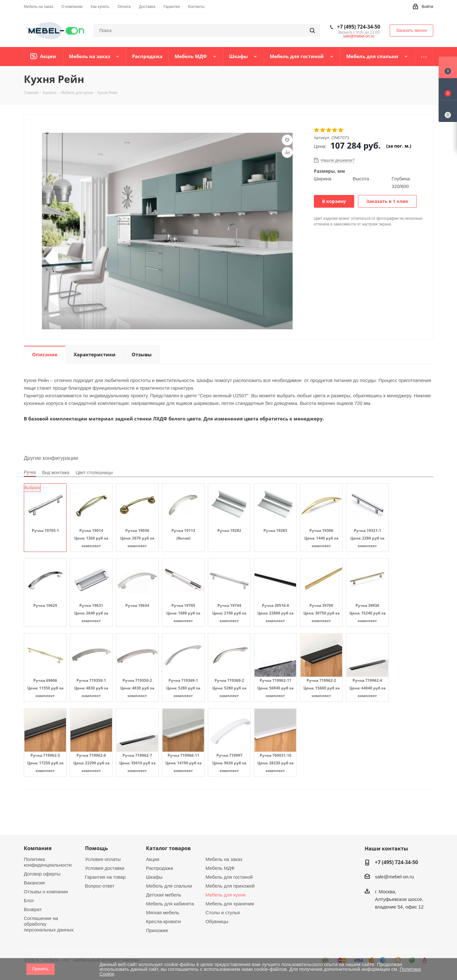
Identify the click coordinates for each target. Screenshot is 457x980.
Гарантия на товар (105, 877)
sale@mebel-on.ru (359, 36)
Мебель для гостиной (229, 877)
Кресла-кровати (163, 921)
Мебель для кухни (226, 895)
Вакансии (34, 883)
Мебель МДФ (220, 868)
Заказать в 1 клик (387, 201)
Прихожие (157, 930)
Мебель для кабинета (170, 904)
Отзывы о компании (46, 892)
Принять (40, 969)
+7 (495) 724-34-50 (359, 27)
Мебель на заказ (224, 859)
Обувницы (217, 921)
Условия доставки (105, 868)
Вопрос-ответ (100, 886)
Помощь (96, 848)
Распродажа (159, 868)
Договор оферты (42, 874)
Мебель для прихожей (230, 886)
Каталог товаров (168, 848)
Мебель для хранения (230, 904)
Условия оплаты (103, 859)
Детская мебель (164, 895)
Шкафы (154, 877)
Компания (38, 848)
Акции (153, 859)
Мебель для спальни (169, 886)
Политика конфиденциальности (48, 862)
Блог (29, 900)
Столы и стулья (223, 913)
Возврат (33, 909)
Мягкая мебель (163, 913)
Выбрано (32, 488)
